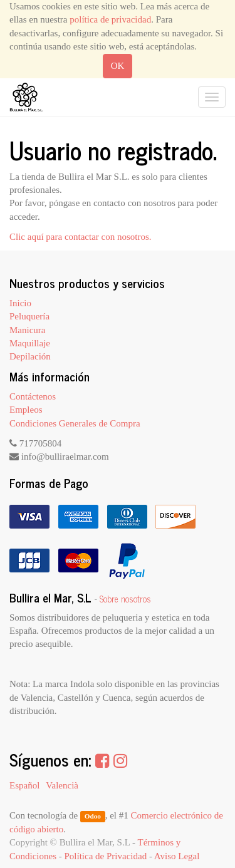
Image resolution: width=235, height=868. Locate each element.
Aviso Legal (177, 856)
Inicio (20, 303)
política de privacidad (110, 19)
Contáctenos (33, 396)
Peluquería (29, 316)
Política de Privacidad (106, 856)
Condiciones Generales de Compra (75, 423)
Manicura (27, 330)
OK (118, 66)
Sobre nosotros (125, 599)
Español (24, 785)
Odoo (93, 816)
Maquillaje (30, 343)
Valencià (62, 785)
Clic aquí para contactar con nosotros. (81, 237)
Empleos (26, 410)
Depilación (30, 356)
